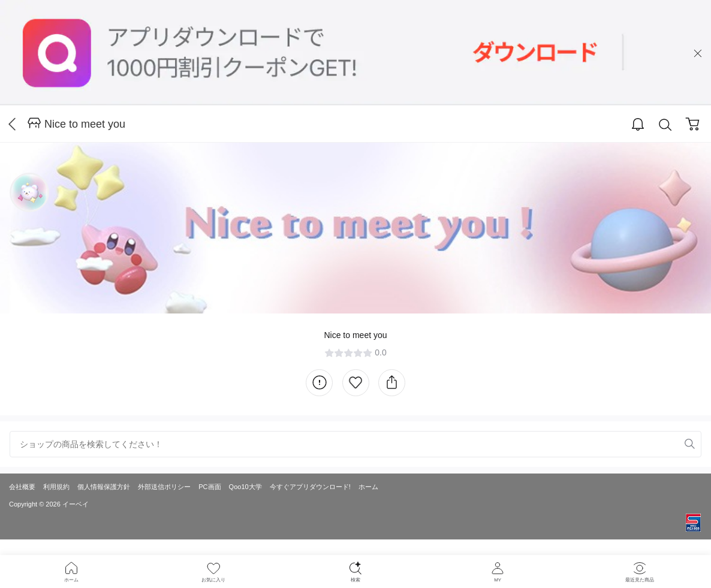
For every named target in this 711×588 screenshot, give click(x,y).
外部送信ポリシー (164, 487)
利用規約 (56, 487)
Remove (671, 444)
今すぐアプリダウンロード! (310, 487)
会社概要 (22, 487)
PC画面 (210, 487)
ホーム (368, 487)
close (698, 53)
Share (392, 383)
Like (356, 383)
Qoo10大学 (245, 487)
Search (665, 125)
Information (319, 383)
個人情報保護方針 (104, 487)
